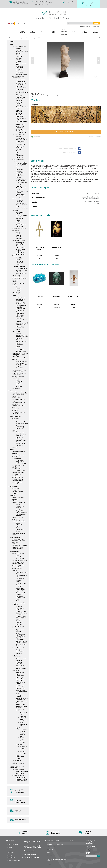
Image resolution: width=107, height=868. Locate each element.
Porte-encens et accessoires (17, 483)
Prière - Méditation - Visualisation (18, 255)
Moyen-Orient (20, 511)
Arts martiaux (20, 138)
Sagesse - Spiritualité (19, 235)
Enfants (15, 655)
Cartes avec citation (20, 586)
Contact (49, 864)
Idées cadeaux (14, 551)
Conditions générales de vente (32, 842)
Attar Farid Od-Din (22, 140)
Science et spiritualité (19, 266)
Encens (12, 450)
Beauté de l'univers (22, 698)
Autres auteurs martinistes (21, 444)
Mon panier (11, 848)
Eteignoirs (15, 493)
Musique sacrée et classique (18, 498)
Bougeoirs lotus (21, 611)
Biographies (16, 292)
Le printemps (16, 762)
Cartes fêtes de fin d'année (22, 594)
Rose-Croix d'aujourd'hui (20, 393)
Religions (15, 210)
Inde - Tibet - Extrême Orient (21, 558)
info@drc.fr (69, 2)
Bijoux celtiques (23, 739)
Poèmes (19, 289)
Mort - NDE (20, 368)
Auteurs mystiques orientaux (18, 160)
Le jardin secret (21, 690)
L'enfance (19, 745)
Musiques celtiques (22, 512)
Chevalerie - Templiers (20, 57)
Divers (18, 531)
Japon (18, 509)
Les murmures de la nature (21, 692)
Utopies (18, 251)
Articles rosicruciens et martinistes (17, 767)
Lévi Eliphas (20, 96)
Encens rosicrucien (22, 701)
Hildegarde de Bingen (20, 673)
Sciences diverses (21, 270)
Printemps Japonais (18, 764)
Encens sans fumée (18, 481)
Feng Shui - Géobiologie (20, 373)
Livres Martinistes (15, 416)
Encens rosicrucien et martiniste (19, 452)
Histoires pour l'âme (23, 752)
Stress (18, 329)
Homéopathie (20, 310)
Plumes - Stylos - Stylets (21, 598)
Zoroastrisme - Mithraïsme (21, 156)
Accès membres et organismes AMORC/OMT (91, 842)
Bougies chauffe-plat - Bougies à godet (21, 618)
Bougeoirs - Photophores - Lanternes (21, 608)
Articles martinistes (18, 775)
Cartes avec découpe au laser (21, 583)
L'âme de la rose (21, 700)
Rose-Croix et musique (19, 533)
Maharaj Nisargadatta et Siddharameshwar (22, 179)
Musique (15, 282)
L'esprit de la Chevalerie (20, 561)
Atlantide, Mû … (21, 203)
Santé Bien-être (15, 537)
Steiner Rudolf (20, 124)
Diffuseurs (15, 544)
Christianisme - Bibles (21, 213)
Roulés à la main (21, 463)
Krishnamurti (20, 176)
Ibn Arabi (19, 174)
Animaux (19, 333)
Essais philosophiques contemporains (21, 247)
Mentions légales (30, 854)
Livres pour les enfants (19, 355)
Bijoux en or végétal (20, 632)
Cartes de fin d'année (20, 757)
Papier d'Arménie (18, 549)
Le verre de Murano (23, 731)
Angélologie (20, 50)
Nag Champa (20, 462)
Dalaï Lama (20, 168)
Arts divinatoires (17, 375)
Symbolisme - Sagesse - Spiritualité (20, 229)
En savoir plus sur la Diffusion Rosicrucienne (55, 845)
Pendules (19, 664)
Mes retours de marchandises (12, 857)
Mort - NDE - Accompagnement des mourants (19, 358)
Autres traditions (17, 198)
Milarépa (19, 186)
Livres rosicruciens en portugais (19, 410)
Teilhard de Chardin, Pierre (21, 130)
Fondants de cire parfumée (24, 714)
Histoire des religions (20, 219)
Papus (18, 104)
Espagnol (19, 382)
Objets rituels (14, 486)
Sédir (18, 120)
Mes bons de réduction (14, 861)
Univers (18, 272)
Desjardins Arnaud (22, 88)
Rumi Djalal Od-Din (22, 191)
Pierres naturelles (21, 643)
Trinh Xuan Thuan (21, 273)
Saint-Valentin (17, 760)
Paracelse (19, 105)
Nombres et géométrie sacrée (21, 73)
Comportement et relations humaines (22, 336)
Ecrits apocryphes (21, 215)
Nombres (15, 447)
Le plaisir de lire (21, 687)
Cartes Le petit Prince (21, 590)
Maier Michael (20, 97)
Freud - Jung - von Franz (22, 342)
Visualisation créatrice (20, 264)
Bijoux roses (20, 639)
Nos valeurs (50, 849)
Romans (19, 290)
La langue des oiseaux (20, 696)
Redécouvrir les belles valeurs (23, 748)
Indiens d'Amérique (22, 208)
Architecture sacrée (22, 52)
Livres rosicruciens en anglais (19, 400)
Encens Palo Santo (18, 473)
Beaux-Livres (20, 685)
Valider (96, 23)
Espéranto (19, 383)
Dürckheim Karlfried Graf (20, 90)
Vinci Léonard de (21, 132)
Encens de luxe (21, 471)
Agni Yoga (19, 137)
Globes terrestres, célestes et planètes (18, 565)
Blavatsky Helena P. (21, 165)
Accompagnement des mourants (22, 362)
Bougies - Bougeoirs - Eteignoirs (19, 604)
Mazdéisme (20, 148)
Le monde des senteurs (20, 710)
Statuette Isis (74, 297)
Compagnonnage (21, 63)
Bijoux (14, 628)
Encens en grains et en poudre (19, 456)
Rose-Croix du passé (19, 395)
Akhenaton (57, 247)
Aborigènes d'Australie (20, 201)
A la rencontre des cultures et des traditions (56, 860)
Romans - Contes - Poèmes (18, 284)
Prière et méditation (19, 260)
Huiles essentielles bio (23, 724)
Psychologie (16, 331)
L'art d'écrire (16, 567)
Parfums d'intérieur (18, 626)
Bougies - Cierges (18, 492)
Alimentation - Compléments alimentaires (20, 299)
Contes (18, 287)
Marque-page (20, 596)
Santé (14, 295)
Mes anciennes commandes (12, 852)
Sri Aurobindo (20, 194)
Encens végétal (17, 474)
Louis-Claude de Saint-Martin (21, 435)
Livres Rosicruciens (16, 391)
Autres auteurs (21, 244)
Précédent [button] (32, 60)
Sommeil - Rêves (21, 351)
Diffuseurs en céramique (20, 546)
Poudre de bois (17, 476)
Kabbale (19, 71)
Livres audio (16, 294)
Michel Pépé (20, 529)
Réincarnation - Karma (19, 370)
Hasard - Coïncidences (20, 349)
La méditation (20, 688)
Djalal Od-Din (20, 173)
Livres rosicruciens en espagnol (19, 403)
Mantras (15, 501)
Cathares (19, 55)
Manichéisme (20, 146)
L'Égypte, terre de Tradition (21, 707)
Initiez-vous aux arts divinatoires (21, 668)
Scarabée (39, 297)
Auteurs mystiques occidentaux (18, 77)
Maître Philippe (21, 99)
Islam (18, 222)
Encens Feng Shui (18, 479)
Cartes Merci (20, 588)
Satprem (19, 193)
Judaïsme (19, 223)
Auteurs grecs (20, 243)
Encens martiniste (22, 781)
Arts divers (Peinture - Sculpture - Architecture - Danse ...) (20, 278)
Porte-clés (19, 601)
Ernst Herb (19, 525)
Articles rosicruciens (18, 770)
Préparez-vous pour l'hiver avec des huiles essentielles (19, 541)
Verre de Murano (21, 644)
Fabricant (49, 856)
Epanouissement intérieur (20, 353)
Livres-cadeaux (17, 388)
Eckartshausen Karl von (22, 93)
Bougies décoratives (20, 622)
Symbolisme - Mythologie (20, 238)
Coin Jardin (19, 650)
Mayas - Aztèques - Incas (22, 206)
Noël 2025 (16, 670)
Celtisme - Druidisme (19, 61)
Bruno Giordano (21, 83)
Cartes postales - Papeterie (18, 569)
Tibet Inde (19, 508)
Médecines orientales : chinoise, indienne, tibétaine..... (22, 319)
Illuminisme (16, 420)
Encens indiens (17, 458)
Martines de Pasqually (20, 438)
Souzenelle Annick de (22, 122)
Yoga (18, 154)
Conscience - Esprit (22, 268)
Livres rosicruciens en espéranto (19, 413)
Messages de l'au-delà (22, 366)
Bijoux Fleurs (20, 638)
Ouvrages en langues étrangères (19, 377)
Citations (19, 232)
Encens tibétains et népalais (18, 466)
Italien (18, 385)
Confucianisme (21, 145)
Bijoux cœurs (20, 630)
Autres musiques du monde (21, 515)
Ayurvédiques (20, 460)
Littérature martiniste (19, 432)
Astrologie (19, 53)
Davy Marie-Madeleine (20, 85)
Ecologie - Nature (18, 372)
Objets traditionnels (18, 553)
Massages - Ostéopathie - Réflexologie (20, 313)
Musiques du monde (19, 502)
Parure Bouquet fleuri (22, 735)
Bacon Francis (20, 80)
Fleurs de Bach (21, 309)
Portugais (19, 386)
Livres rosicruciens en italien (19, 407)
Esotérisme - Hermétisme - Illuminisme (20, 68)
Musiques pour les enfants (18, 519)
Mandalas (19, 258)
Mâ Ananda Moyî (23, 183)
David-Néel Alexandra (19, 170)
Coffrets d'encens (18, 477)
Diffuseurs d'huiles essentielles (23, 719)
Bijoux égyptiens (21, 635)
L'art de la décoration (19, 648)
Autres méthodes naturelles (21, 306)
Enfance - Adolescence (20, 339)
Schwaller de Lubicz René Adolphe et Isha (21, 116)
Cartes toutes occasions (20, 579)
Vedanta (19, 153)
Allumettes (16, 488)
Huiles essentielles (18, 547)
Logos (18, 526)
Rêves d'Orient (21, 704)
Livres (11, 44)
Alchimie (19, 49)
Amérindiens (20, 506)
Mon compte (11, 841)
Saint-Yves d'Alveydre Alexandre (19, 112)
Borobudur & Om (21, 641)
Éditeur (49, 853)
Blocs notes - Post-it (22, 573)
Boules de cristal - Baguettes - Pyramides (22, 660)
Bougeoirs (16, 490)
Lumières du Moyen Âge (20, 677)
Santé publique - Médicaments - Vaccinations (21, 326)
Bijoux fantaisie (21, 636)
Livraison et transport (31, 857)
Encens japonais (17, 469)
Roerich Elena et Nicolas (21, 189)
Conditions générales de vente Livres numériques (32, 847)
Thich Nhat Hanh (21, 196)
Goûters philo (20, 252)
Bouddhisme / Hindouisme (20, 142)
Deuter (18, 523)
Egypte (18, 64)
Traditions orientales (19, 134)
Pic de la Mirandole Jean (22, 108)
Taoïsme (19, 151)
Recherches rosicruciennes (17, 397)
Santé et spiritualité (22, 323)
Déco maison (20, 652)
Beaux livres (16, 275)
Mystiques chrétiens (19, 101)
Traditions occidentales (19, 46)
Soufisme (19, 149)
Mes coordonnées (13, 844)
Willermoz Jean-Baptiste (21, 441)
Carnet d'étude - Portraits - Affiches (22, 778)
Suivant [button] (98, 60)
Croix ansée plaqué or (40, 248)
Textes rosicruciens (22, 772)
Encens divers (20, 703)
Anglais (18, 380)
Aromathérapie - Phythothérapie (21, 303)
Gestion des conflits (20, 345)
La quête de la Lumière (20, 683)
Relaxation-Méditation (19, 521)
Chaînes (19, 646)
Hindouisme (20, 217)
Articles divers (20, 773)
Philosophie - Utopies (19, 241)
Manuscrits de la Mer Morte (21, 226)
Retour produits (29, 851)
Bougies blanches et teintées (21, 614)
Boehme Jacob (21, 81)
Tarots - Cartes (21, 665)
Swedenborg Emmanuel (20, 127)
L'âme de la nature (18, 562)
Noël (18, 755)
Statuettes (19, 653)
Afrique (18, 505)
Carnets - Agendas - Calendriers (22, 576)
